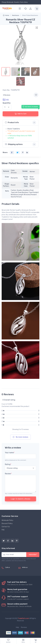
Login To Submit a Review (20, 499)
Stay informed (8, 548)
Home (6, 15)
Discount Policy (7, 523)
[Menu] (20, 9)
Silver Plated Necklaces (30, 15)
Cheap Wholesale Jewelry (11, 2)
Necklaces (16, 15)
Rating (8, 464)
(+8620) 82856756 (9, 571)
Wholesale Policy (7, 520)
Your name (10, 453)
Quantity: (7, 103)
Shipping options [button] (14, 144)
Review (8, 474)
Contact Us (6, 527)
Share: (5, 152)
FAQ (3, 530)
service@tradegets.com (31, 570)
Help (17, 627)
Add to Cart (21, 114)
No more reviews (20, 437)
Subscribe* (33, 555)
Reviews (24, 627)
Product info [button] (12, 122)
